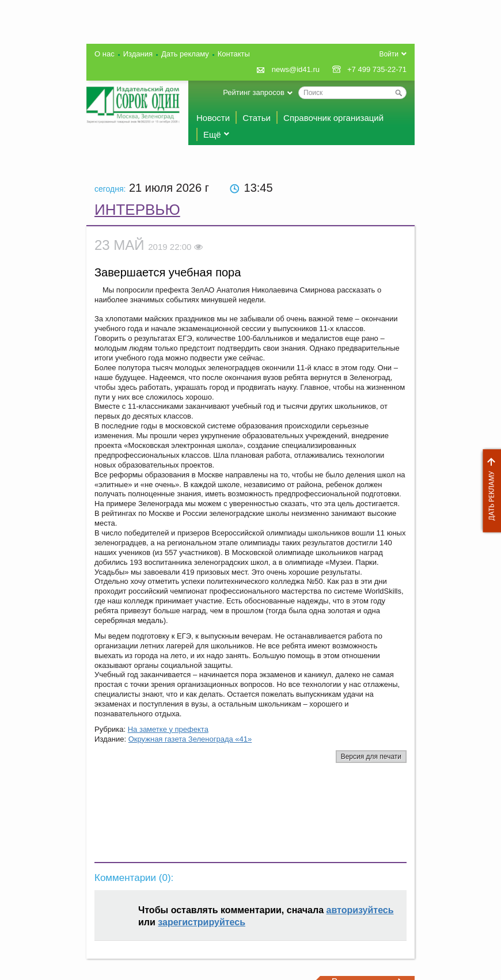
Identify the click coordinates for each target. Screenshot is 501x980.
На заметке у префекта (168, 729)
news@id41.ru (296, 69)
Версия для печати (371, 757)
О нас (105, 54)
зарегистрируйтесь (202, 922)
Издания (138, 54)
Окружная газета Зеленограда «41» (190, 739)
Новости (213, 118)
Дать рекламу (489, 491)
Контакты (234, 54)
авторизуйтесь (360, 910)
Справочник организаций (333, 118)
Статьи (257, 118)
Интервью (137, 210)
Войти (389, 54)
